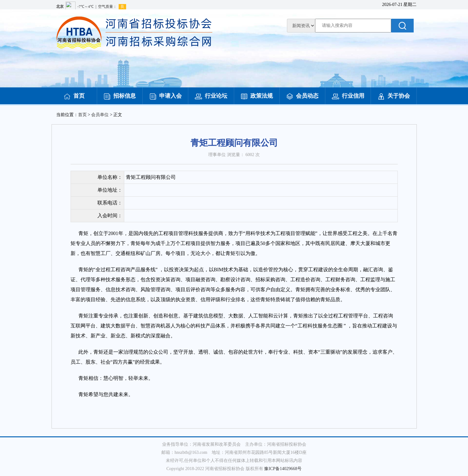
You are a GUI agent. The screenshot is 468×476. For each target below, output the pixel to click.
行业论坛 (211, 96)
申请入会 (165, 96)
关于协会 (394, 96)
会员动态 (302, 96)
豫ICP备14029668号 (283, 469)
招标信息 (120, 96)
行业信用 (348, 96)
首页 (74, 96)
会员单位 (100, 115)
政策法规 (257, 96)
